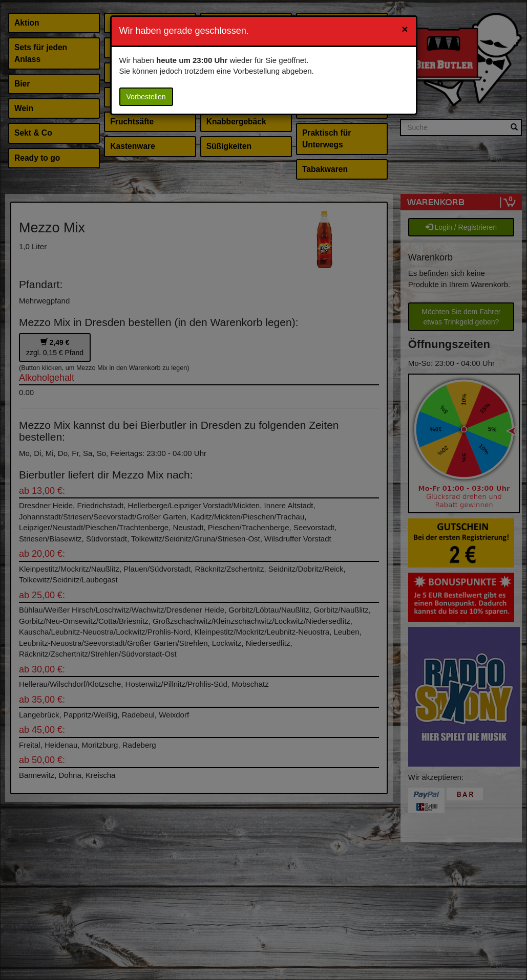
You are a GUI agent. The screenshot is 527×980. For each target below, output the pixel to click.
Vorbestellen (146, 97)
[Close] (405, 29)
